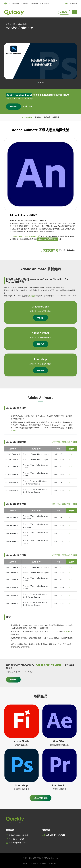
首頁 (7, 24)
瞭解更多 (13, 107)
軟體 (13, 24)
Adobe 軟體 (22, 24)
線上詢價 (64, 12)
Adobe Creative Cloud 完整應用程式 (25, 236)
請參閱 (13, 430)
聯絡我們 (34, 3)
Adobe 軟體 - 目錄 (40, 798)
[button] (37, 82)
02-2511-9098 (71, 4)
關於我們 (15, 3)
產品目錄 (45, 3)
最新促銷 (38, 117)
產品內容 (47, 117)
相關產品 (56, 117)
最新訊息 (25, 3)
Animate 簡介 (27, 117)
